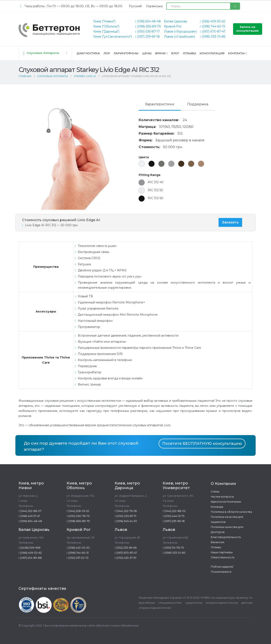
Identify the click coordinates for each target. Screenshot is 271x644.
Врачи (160, 53)
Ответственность (223, 557)
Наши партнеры (222, 552)
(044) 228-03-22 (78, 511)
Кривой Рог (173, 26)
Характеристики (160, 104)
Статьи (215, 492)
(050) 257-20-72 (78, 558)
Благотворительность (226, 537)
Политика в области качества (231, 512)
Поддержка (198, 104)
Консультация (212, 53)
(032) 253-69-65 (126, 548)
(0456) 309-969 (30, 548)
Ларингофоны (126, 53)
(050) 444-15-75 (174, 516)
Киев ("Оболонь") (106, 26)
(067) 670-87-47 (213, 31)
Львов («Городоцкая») (180, 31)
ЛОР (107, 53)
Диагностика (88, 53)
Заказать (230, 222)
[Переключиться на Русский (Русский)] (135, 6)
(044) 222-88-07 (30, 511)
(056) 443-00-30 (78, 548)
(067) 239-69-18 (147, 37)
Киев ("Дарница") (106, 31)
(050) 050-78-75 (78, 516)
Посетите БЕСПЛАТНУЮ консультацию (202, 443)
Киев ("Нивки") (104, 21)
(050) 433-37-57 (125, 558)
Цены (147, 53)
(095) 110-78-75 (173, 548)
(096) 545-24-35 (126, 521)
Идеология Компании (226, 502)
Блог (175, 53)
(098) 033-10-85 (213, 37)
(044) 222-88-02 (174, 511)
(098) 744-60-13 (213, 26)
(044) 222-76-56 (126, 511)
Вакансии (217, 542)
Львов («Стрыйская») (180, 37)
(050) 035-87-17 (147, 31)
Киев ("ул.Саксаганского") (113, 37)
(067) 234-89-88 (30, 558)
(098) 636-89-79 (148, 26)
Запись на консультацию (248, 29)
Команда (217, 507)
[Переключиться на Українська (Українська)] (154, 6)
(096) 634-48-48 (148, 21)
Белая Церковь (176, 21)
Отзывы (189, 53)
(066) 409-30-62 (213, 21)
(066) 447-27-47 (29, 516)
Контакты (236, 53)
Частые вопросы (222, 497)
